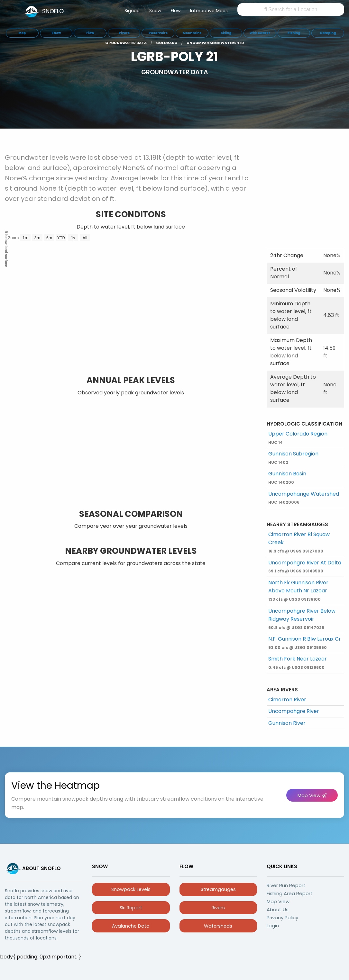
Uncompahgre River (294, 711)
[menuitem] (132, 12)
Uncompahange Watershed (304, 498)
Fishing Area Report (290, 893)
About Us (278, 909)
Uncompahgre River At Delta (305, 566)
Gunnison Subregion (293, 458)
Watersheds (218, 926)
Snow (155, 11)
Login (273, 926)
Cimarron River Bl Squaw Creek (299, 542)
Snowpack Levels (131, 889)
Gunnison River (287, 723)
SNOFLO (53, 11)
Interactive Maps (209, 11)
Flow (176, 11)
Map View (312, 795)
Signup (132, 11)
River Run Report (286, 885)
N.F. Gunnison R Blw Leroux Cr (305, 643)
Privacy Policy (282, 917)
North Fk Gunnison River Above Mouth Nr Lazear (298, 590)
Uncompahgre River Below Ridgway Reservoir (302, 619)
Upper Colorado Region (298, 438)
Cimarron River (287, 700)
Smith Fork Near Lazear (298, 663)
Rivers (218, 908)
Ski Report (131, 908)
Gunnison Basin (287, 477)
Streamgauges (218, 889)
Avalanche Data (131, 926)
